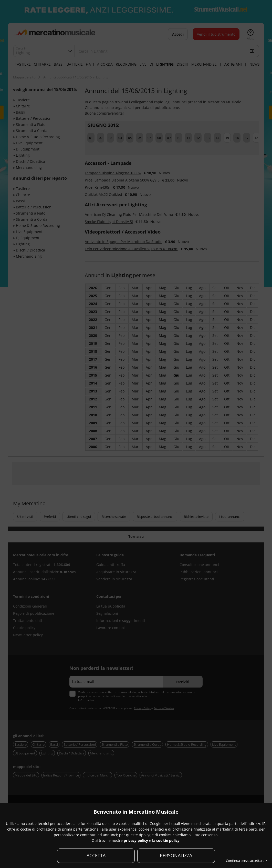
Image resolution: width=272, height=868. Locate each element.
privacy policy (136, 840)
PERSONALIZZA (176, 855)
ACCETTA (96, 855)
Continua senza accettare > (246, 861)
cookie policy (168, 840)
